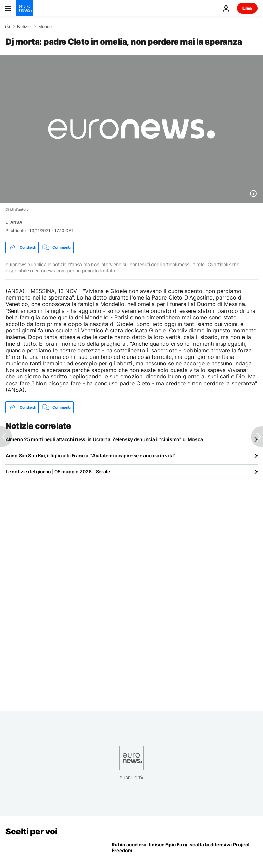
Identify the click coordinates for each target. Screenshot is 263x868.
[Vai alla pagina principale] (25, 8)
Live (247, 8)
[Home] (8, 26)
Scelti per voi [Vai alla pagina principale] (31, 831)
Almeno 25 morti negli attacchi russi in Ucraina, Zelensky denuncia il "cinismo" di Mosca (104, 439)
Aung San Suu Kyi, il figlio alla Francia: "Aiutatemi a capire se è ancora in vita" (90, 455)
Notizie (24, 27)
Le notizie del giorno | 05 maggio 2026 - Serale (58, 472)
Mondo (45, 27)
